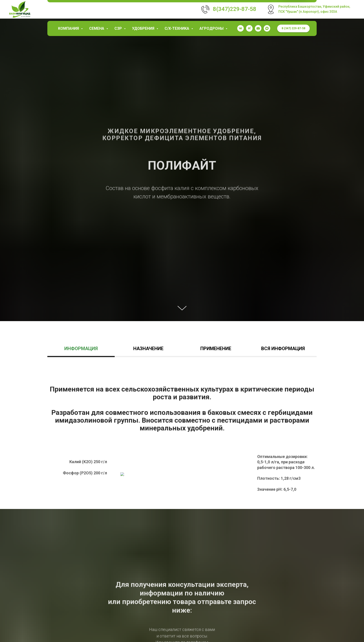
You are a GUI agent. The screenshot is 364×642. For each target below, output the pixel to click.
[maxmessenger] (267, 28)
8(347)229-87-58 (235, 9)
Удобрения (144, 28)
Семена (97, 28)
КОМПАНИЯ (69, 28)
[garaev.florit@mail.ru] (258, 28)
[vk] (240, 28)
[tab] (81, 351)
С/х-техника (177, 28)
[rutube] (249, 28)
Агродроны (212, 28)
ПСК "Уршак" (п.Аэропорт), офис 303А (308, 12)
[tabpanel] (182, 440)
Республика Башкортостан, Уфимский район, (314, 7)
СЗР (119, 28)
